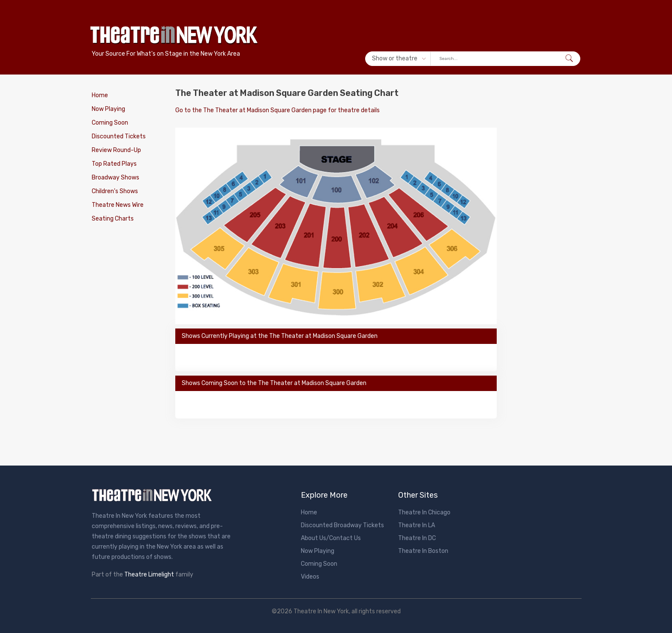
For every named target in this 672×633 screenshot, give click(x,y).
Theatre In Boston (423, 551)
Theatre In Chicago (424, 512)
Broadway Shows (115, 178)
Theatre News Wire (118, 205)
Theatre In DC (417, 538)
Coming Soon (110, 123)
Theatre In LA (417, 525)
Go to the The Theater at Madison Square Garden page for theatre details (277, 110)
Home (100, 95)
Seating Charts (113, 219)
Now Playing (108, 109)
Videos (310, 577)
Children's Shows (115, 191)
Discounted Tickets (119, 136)
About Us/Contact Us (331, 538)
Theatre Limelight (149, 575)
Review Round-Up (116, 150)
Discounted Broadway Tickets (342, 525)
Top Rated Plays (114, 164)
